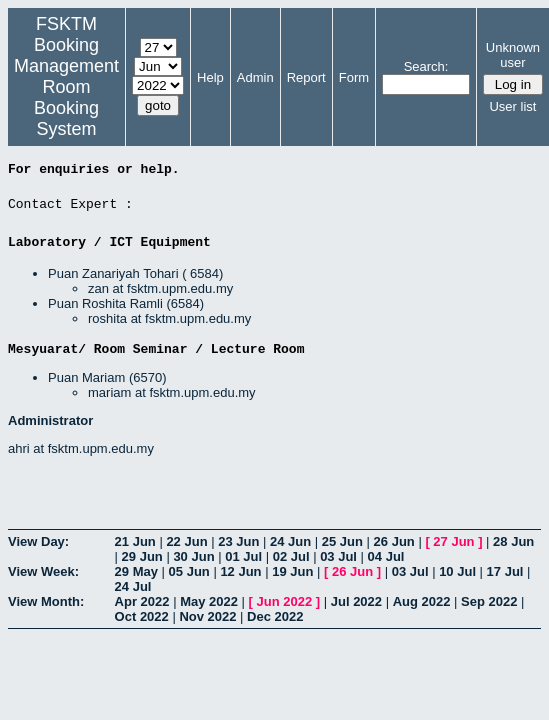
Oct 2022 (142, 616)
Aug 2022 (422, 601)
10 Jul (457, 571)
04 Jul (386, 556)
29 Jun (142, 556)
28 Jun (513, 541)
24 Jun (290, 541)
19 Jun (292, 571)
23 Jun (238, 541)
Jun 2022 (285, 601)
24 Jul (133, 586)
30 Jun (193, 556)
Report (306, 77)
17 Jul (505, 571)
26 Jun (394, 541)
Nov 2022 (207, 616)
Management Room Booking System (66, 97)
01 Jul (243, 556)
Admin (255, 77)
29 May (136, 571)
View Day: (38, 541)
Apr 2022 (142, 601)
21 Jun (135, 541)
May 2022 (209, 601)
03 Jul (338, 556)
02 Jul (291, 556)
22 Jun (186, 541)
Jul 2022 (356, 601)
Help (210, 77)
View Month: (46, 601)
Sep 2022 (489, 601)
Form (354, 77)
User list (512, 106)
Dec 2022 (275, 616)
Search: (426, 66)
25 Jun (342, 541)
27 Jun (453, 541)
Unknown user (513, 55)
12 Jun (240, 571)
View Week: (43, 571)
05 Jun (189, 571)
